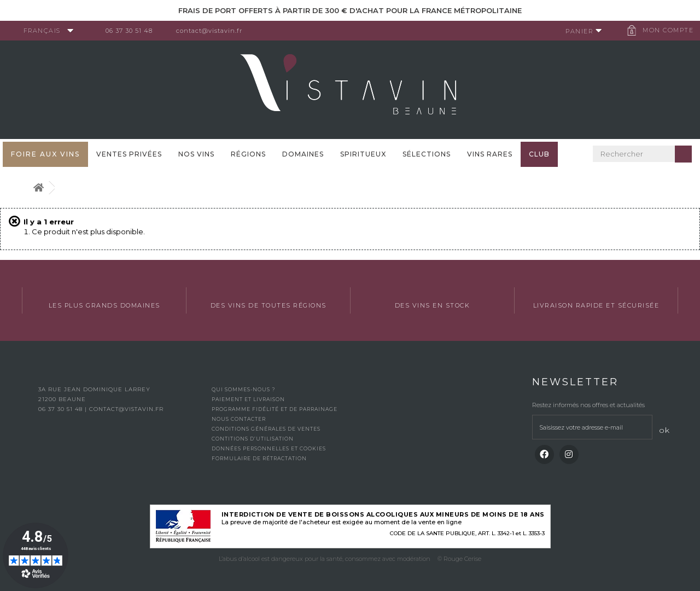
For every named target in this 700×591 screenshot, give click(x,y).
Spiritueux (363, 154)
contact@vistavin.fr (214, 31)
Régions (248, 154)
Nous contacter (239, 419)
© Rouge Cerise (459, 559)
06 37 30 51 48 (133, 31)
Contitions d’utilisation (253, 439)
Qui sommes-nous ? (243, 389)
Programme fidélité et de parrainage (275, 409)
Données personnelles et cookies (269, 448)
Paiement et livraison (248, 399)
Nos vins (196, 154)
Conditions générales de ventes (266, 429)
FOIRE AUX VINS (45, 154)
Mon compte (664, 30)
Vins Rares (490, 154)
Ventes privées (129, 154)
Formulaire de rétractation (259, 458)
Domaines (303, 154)
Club (539, 154)
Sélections (427, 154)
